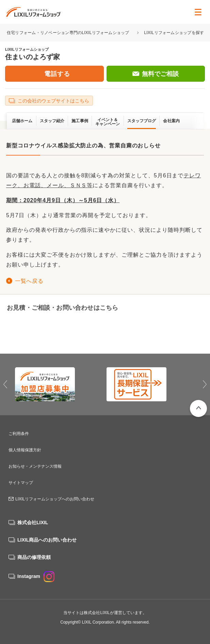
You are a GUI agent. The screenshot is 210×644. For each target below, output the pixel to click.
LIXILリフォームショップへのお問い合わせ (55, 499)
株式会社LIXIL (33, 522)
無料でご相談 (160, 74)
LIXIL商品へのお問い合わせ (47, 540)
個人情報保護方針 (25, 450)
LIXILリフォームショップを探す (174, 33)
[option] (59, 384)
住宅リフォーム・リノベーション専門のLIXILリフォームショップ (69, 33)
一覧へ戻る (29, 281)
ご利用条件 (19, 434)
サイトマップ (21, 483)
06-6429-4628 (51, 330)
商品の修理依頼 (34, 557)
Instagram (36, 576)
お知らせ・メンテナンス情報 (35, 466)
